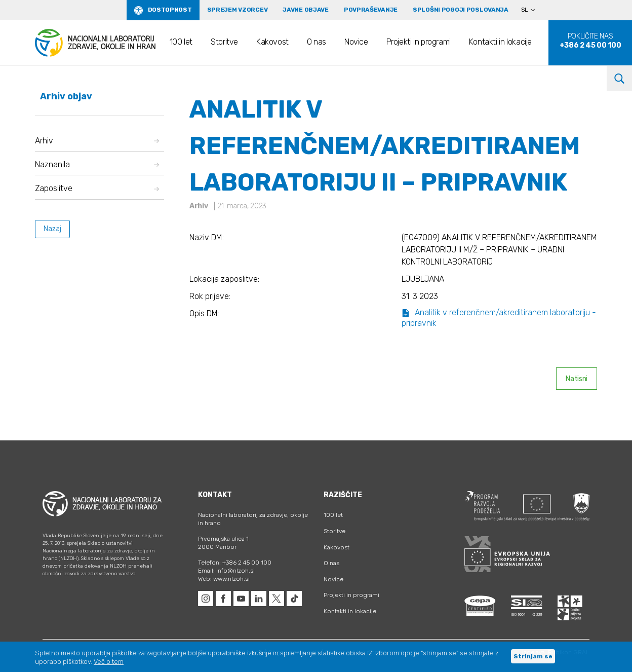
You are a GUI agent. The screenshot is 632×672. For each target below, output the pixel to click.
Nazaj (52, 229)
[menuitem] (532, 10)
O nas (317, 42)
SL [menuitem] (525, 10)
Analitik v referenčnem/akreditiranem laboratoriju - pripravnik (499, 318)
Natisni (577, 379)
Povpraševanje (371, 10)
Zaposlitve (97, 188)
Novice (356, 42)
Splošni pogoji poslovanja (461, 10)
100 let (181, 42)
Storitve (224, 42)
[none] (532, 10)
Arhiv (97, 141)
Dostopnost (170, 10)
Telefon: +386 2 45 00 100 (235, 563)
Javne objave (306, 10)
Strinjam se (533, 656)
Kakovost (272, 42)
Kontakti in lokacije (500, 42)
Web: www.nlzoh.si (224, 579)
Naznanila (97, 164)
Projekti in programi (419, 42)
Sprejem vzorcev (238, 10)
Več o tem (109, 662)
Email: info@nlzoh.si (226, 571)
